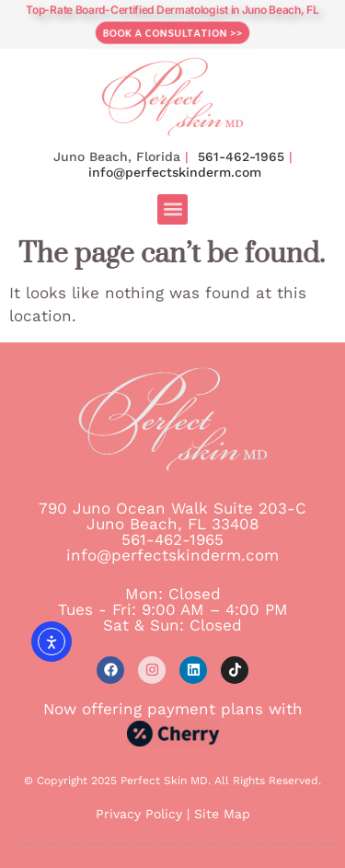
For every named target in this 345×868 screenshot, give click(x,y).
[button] (172, 209)
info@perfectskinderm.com (175, 172)
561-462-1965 (241, 156)
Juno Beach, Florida (117, 156)
